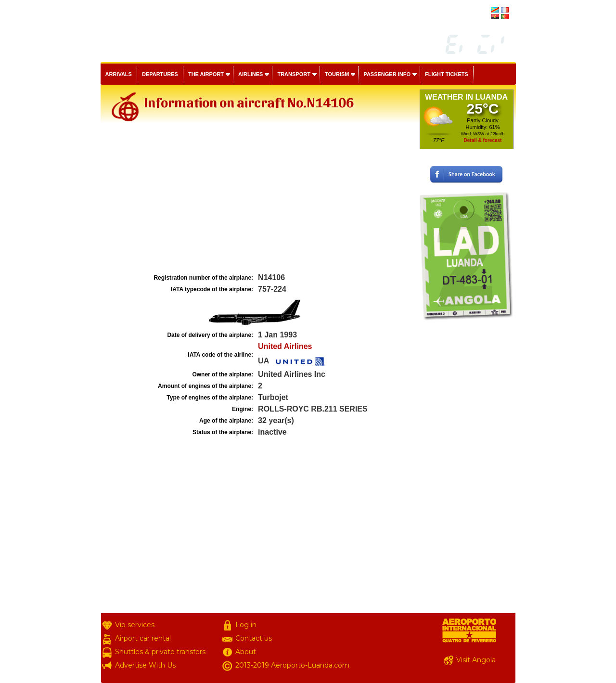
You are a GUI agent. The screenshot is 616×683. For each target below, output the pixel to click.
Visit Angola (476, 660)
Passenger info (387, 74)
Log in (246, 625)
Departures (160, 74)
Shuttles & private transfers (160, 652)
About (246, 652)
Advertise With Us (145, 665)
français (480, 11)
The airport (206, 74)
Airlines (250, 74)
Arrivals (119, 74)
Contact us (254, 638)
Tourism (337, 74)
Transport (294, 74)
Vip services (135, 625)
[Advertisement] (259, 199)
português (477, 17)
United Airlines (285, 346)
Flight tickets (447, 74)
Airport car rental (143, 638)
